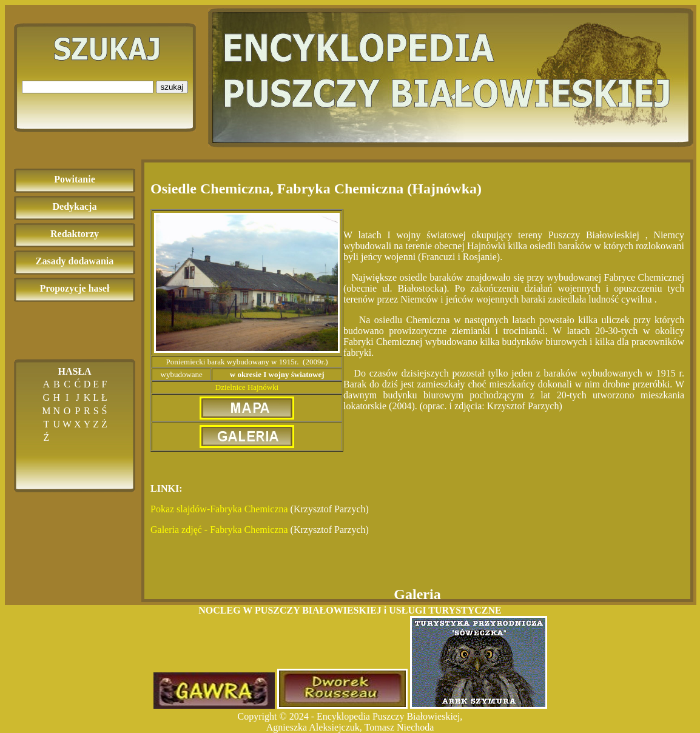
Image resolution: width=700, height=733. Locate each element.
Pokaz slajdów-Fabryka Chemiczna (219, 509)
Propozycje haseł (75, 288)
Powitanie (75, 179)
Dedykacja (75, 206)
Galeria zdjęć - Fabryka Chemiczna (219, 530)
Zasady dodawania (75, 261)
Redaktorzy (75, 234)
